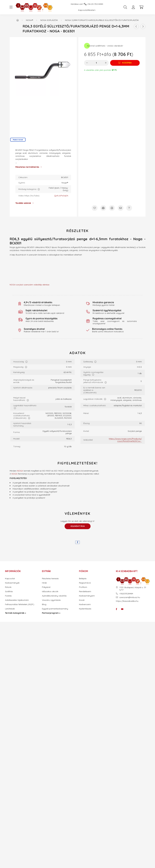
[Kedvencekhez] (95, 208)
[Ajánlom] (121, 208)
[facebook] (77, 542)
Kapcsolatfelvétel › (87, 10)
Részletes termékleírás (27, 167)
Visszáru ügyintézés (51, 600)
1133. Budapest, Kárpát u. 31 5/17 (133, 589)
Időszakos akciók (50, 591)
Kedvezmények (12, 583)
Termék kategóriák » (16, 613)
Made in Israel (18, 140)
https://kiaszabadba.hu (127, 601)
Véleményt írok (78, 526)
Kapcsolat (10, 579)
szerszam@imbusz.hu (130, 597)
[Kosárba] (125, 63)
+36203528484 (126, 594)
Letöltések (10, 609)
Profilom (83, 587)
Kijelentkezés (85, 609)
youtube (122, 609)
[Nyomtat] (112, 208)
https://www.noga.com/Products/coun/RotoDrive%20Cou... (125, 440)
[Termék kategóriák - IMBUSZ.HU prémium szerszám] (18, 20)
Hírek (44, 583)
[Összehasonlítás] (103, 208)
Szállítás (9, 591)
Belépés (83, 579)
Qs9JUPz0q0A (61, 196)
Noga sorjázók (49, 20)
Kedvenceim (85, 604)
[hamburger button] (11, 7)
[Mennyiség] (96, 63)
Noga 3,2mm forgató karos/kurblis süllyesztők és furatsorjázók (102, 20)
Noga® (30, 20)
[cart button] (141, 7)
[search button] (125, 7)
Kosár (82, 600)
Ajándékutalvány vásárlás (54, 596)
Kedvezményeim (87, 596)
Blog (44, 604)
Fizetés (8, 596)
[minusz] (87, 63)
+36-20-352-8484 (95, 4)
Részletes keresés (50, 579)
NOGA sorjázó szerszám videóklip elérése (29, 285)
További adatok (23, 203)
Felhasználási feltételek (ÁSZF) (20, 604)
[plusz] (106, 63)
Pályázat (46, 587)
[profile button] (133, 7)
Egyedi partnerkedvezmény (55, 609)
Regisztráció (85, 583)
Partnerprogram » (51, 613)
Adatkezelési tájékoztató (17, 600)
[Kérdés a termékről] (129, 208)
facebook (117, 609)
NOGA (20, 471)
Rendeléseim (85, 591)
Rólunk (8, 587)
